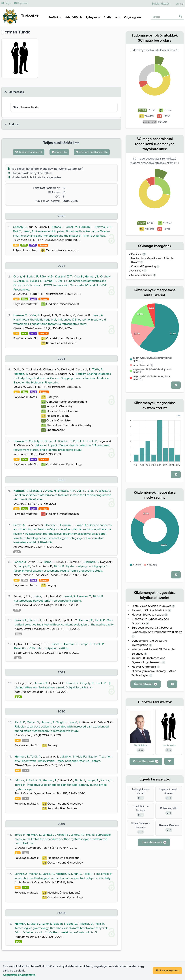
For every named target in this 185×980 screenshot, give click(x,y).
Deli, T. (17, 231)
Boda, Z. (72, 924)
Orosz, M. (72, 227)
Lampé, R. (50, 281)
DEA (24, 245)
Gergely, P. (87, 683)
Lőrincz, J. (20, 562)
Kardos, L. (107, 780)
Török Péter (140, 745)
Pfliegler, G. (86, 924)
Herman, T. (86, 227)
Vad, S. (35, 924)
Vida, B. (78, 276)
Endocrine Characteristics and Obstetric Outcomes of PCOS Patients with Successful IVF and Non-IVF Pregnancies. (60, 285)
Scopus (43, 245)
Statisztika (112, 17)
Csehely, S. (20, 227)
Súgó (6, 3)
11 (144, 254)
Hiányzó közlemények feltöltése (30, 173)
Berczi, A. (19, 525)
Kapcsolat (21, 3)
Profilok (55, 17)
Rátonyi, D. (47, 276)
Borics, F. (33, 276)
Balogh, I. (60, 924)
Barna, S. (49, 562)
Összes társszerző (146, 761)
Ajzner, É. (46, 924)
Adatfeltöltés (74, 17)
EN (177, 4)
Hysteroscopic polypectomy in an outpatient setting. (48, 601)
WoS (33, 245)
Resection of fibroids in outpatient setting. (42, 648)
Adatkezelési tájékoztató (19, 975)
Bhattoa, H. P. (67, 441)
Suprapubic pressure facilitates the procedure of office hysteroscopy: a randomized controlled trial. (63, 839)
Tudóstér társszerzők (29, 152)
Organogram (132, 17)
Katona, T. (58, 227)
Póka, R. (89, 835)
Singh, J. (62, 722)
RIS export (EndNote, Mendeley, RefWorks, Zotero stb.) (45, 169)
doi (16, 245)
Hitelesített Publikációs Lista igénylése (34, 177)
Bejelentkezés (161, 4)
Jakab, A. (28, 231)
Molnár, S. (33, 722)
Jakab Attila (169, 745)
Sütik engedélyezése (167, 971)
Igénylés (93, 17)
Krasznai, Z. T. (104, 227)
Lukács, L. (36, 281)
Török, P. (34, 315)
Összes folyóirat (146, 684)
